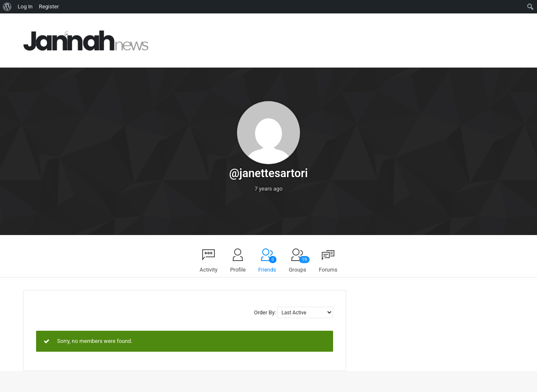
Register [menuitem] (49, 7)
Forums (328, 270)
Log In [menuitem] (25, 7)
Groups (299, 264)
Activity (209, 270)
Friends (268, 264)
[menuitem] (7, 7)
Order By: (265, 312)
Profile (238, 270)
